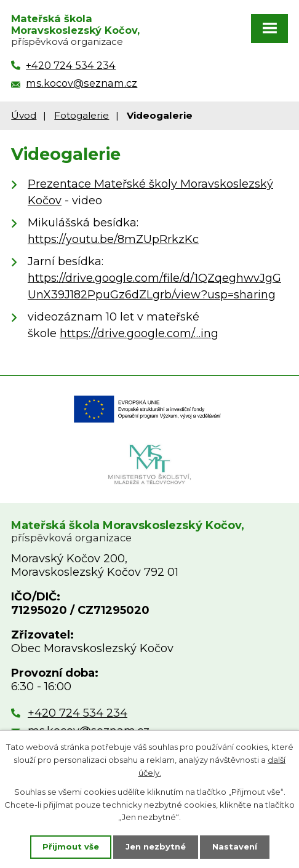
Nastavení (235, 846)
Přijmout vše (71, 846)
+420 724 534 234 (78, 713)
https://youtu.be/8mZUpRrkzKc (113, 239)
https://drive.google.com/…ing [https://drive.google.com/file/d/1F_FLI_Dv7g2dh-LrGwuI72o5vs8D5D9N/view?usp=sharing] (139, 333)
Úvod (24, 115)
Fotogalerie (82, 115)
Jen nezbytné (156, 846)
